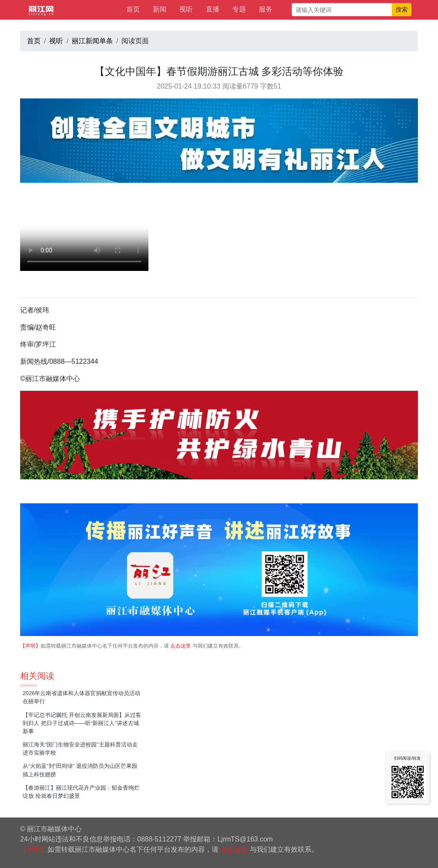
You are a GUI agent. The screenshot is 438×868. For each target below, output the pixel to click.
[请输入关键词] (342, 10)
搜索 (402, 9)
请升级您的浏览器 (84, 239)
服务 (266, 9)
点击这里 (181, 646)
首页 (133, 9)
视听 (186, 9)
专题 (239, 9)
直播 (213, 9)
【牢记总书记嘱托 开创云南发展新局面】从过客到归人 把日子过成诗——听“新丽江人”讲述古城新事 (82, 723)
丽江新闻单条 (92, 41)
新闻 (160, 9)
